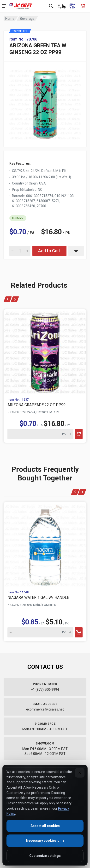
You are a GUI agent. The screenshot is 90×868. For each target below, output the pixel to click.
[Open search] (51, 6)
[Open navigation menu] (4, 6)
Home (10, 19)
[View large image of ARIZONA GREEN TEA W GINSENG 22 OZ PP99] (45, 103)
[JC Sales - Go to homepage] (21, 6)
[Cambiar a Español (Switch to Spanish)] (72, 6)
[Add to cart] (79, 434)
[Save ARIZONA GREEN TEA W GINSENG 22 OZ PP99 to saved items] (76, 251)
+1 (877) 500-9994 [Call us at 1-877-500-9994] (45, 690)
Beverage (27, 19)
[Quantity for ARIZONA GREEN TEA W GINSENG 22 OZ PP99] (20, 251)
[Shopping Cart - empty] (83, 6)
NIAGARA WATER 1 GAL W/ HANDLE (38, 598)
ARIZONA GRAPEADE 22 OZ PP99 (36, 405)
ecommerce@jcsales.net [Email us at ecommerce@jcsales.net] (45, 709)
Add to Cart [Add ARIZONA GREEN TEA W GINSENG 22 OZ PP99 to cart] (49, 251)
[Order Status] (62, 6)
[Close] (80, 773)
